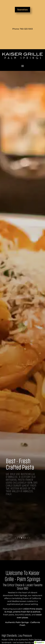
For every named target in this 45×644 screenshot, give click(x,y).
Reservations (22, 10)
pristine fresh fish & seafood (27, 612)
